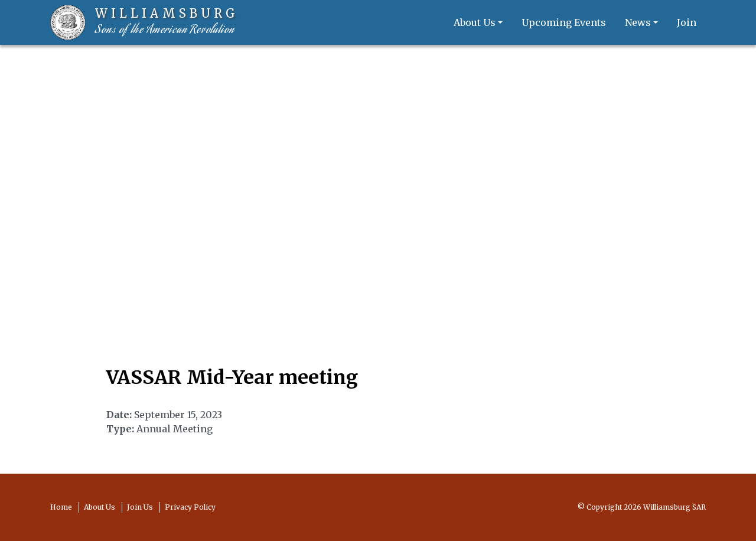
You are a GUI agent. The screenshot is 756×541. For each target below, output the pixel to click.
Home (61, 507)
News (638, 22)
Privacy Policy (190, 507)
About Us (475, 22)
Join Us (140, 507)
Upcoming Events (564, 22)
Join (687, 22)
